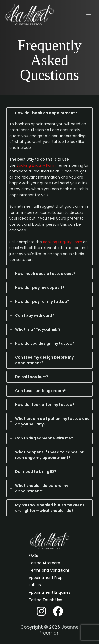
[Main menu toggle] (88, 15)
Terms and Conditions (49, 570)
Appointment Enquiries (50, 592)
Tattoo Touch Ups (45, 600)
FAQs (33, 556)
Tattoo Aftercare (44, 563)
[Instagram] (41, 611)
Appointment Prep (46, 578)
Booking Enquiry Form (36, 165)
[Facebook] (58, 611)
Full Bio (35, 585)
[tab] (49, 186)
